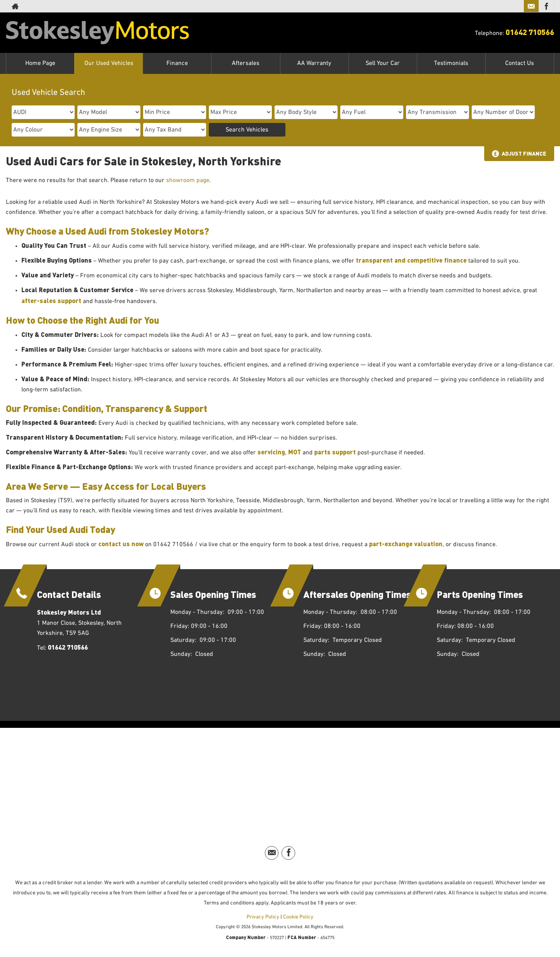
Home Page (40, 63)
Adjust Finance (524, 153)
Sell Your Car (383, 63)
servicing (271, 452)
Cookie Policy (298, 917)
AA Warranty (314, 63)
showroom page (188, 181)
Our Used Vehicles (109, 63)
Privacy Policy (263, 917)
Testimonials (451, 63)
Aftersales (246, 63)
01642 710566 (530, 32)
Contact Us (520, 63)
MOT (295, 452)
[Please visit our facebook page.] (546, 6)
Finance (177, 63)
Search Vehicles (247, 130)
